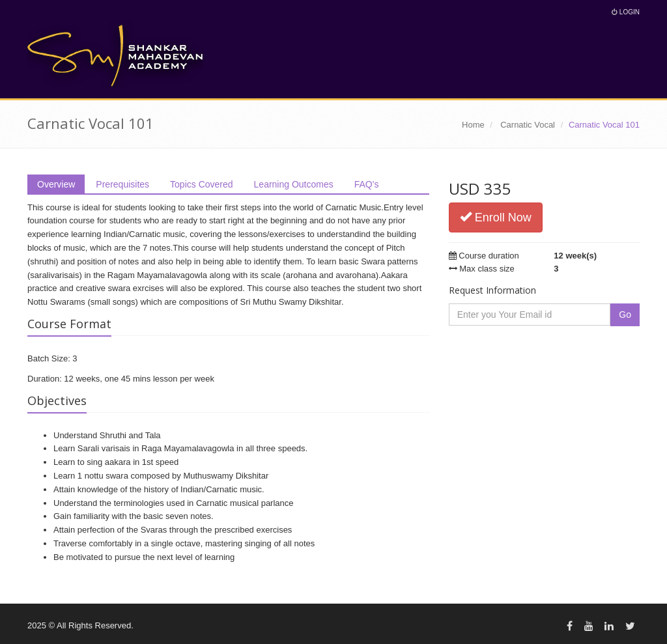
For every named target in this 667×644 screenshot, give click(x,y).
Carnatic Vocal (528, 125)
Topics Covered (202, 184)
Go (625, 315)
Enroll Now (496, 217)
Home (473, 125)
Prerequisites (122, 184)
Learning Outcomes (294, 184)
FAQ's (367, 184)
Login (626, 12)
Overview (56, 184)
